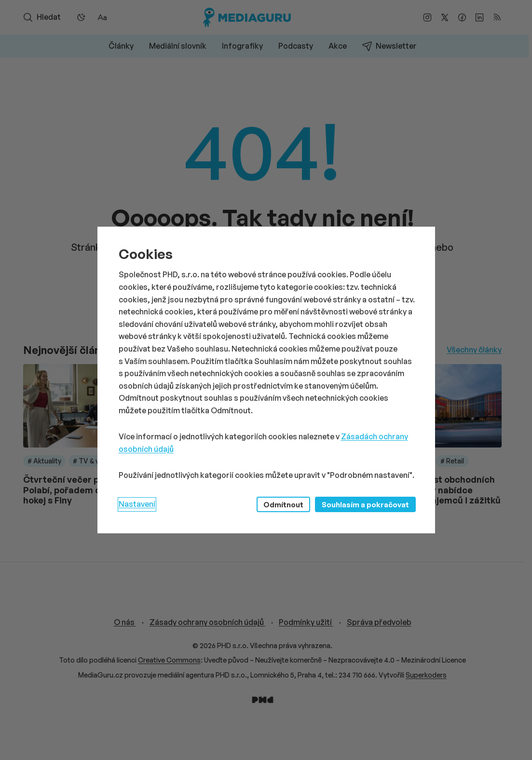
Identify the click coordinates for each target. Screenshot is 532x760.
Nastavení (137, 504)
